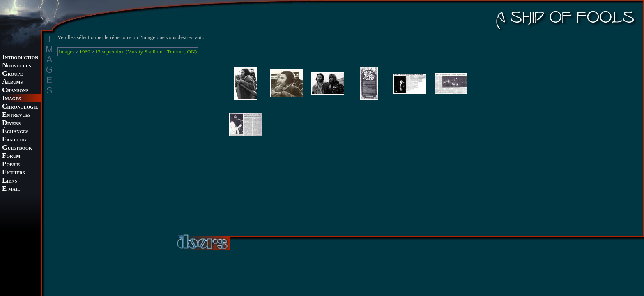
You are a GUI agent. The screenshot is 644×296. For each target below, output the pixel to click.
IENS (9, 181)
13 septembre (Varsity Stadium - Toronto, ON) (146, 52)
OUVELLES (17, 66)
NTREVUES (16, 115)
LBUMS (12, 82)
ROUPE (13, 74)
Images (67, 52)
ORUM (11, 156)
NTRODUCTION (20, 58)
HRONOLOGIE (20, 107)
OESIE (11, 165)
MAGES (11, 99)
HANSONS (15, 91)
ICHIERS (14, 173)
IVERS (11, 124)
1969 (85, 52)
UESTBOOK (17, 148)
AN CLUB (14, 140)
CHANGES (15, 132)
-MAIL (11, 189)
